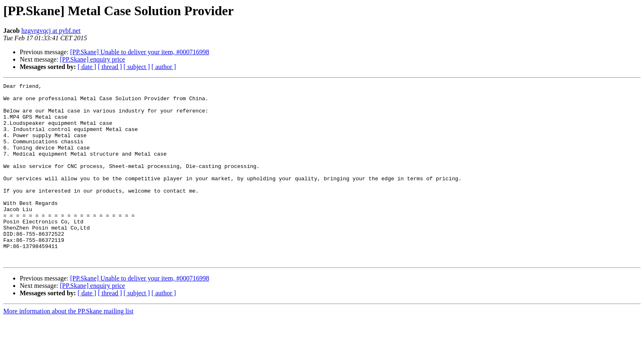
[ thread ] (110, 67)
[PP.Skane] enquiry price (93, 59)
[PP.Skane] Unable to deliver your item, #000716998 (140, 52)
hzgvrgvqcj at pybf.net (51, 31)
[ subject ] (137, 67)
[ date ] (87, 67)
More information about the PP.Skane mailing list (68, 347)
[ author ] (164, 67)
